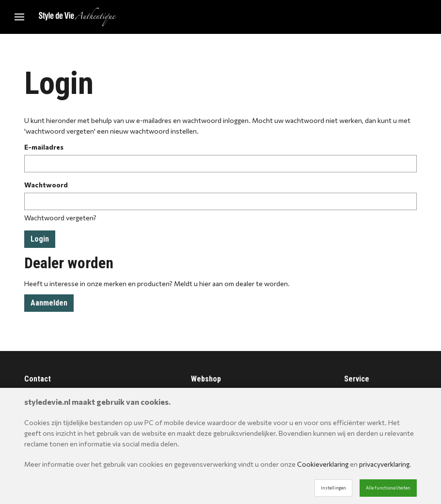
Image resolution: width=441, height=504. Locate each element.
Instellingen (333, 488)
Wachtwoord (46, 185)
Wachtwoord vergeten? (60, 218)
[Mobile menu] (19, 17)
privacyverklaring (384, 464)
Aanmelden (49, 303)
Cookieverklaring (323, 464)
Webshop (206, 379)
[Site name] (78, 17)
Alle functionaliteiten (388, 488)
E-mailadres (44, 147)
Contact (38, 379)
